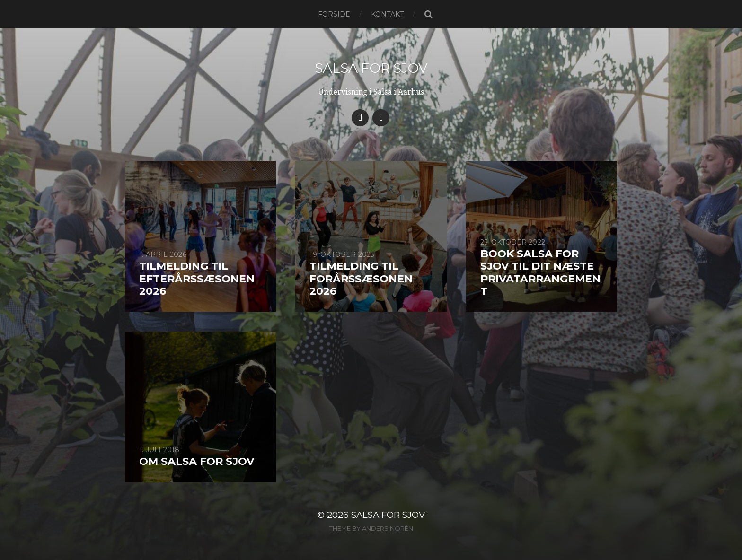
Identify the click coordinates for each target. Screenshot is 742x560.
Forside (334, 14)
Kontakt (387, 14)
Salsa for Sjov (371, 68)
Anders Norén (388, 528)
